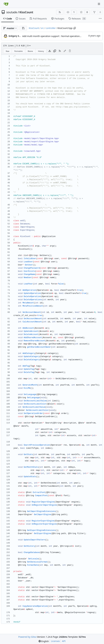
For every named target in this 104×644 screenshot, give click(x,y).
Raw (8, 51)
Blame (30, 51)
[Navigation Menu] (99, 4)
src (42, 28)
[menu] (44, 641)
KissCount (26, 12)
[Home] (6, 4)
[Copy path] (75, 28)
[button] (23, 28)
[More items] (100, 19)
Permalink (18, 51)
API (64, 641)
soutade (12, 12)
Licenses (55, 641)
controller (51, 28)
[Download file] (50, 51)
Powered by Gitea (27, 637)
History (41, 51)
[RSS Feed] (60, 12)
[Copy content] (55, 51)
